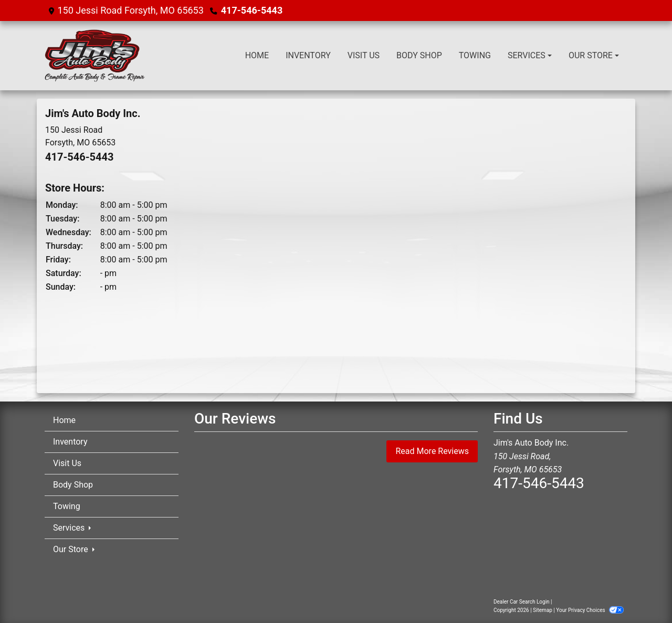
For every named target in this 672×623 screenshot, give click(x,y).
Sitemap (543, 610)
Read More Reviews (432, 451)
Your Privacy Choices (590, 610)
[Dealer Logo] (95, 56)
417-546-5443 (252, 10)
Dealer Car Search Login (522, 602)
